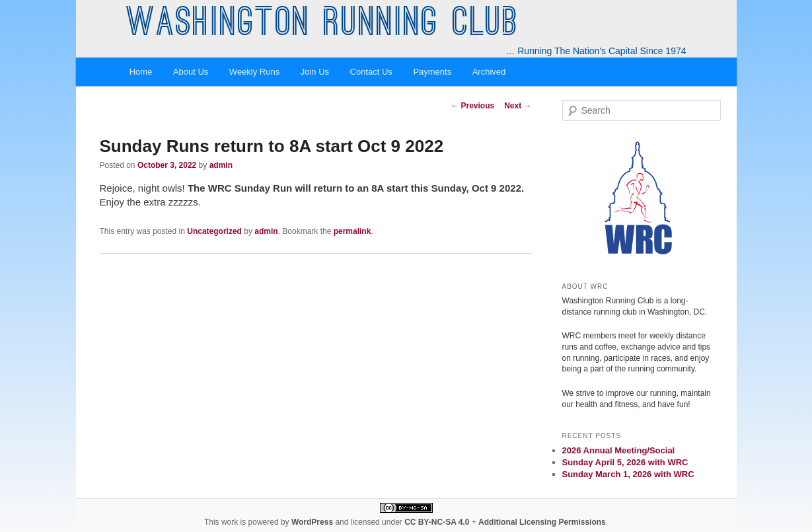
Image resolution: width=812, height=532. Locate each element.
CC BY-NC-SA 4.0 (437, 522)
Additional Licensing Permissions (542, 522)
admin (221, 165)
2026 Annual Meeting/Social (619, 450)
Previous (472, 106)
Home (141, 72)
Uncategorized (214, 231)
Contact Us (371, 72)
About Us (191, 72)
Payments (432, 72)
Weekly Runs (254, 72)
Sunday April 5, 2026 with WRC (625, 462)
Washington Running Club (323, 25)
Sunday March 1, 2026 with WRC (628, 474)
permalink (352, 231)
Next (518, 106)
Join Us (315, 72)
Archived (489, 72)
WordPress (312, 522)
